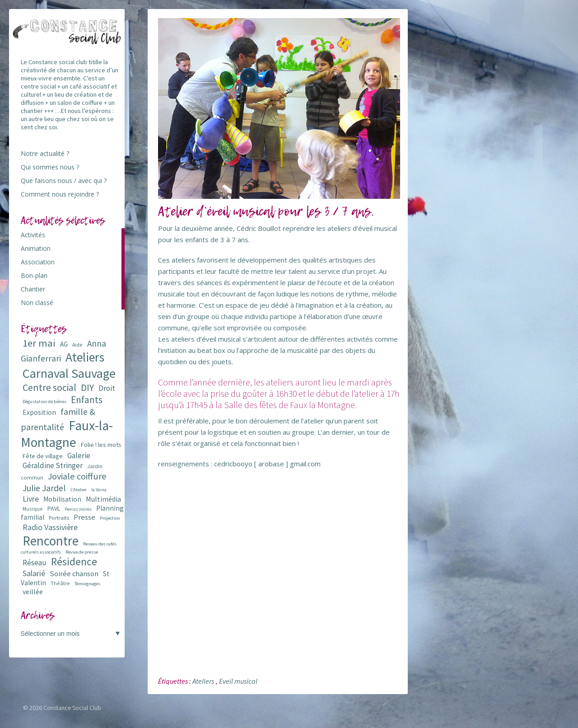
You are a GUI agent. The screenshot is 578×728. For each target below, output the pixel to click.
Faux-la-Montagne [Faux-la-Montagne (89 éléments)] (67, 434)
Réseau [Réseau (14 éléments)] (35, 563)
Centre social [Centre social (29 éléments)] (49, 387)
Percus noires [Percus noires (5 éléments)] (78, 509)
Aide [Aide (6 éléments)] (77, 345)
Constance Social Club (72, 708)
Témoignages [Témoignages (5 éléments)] (87, 584)
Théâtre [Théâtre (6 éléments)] (60, 583)
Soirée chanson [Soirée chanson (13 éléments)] (74, 574)
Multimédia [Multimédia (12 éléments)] (103, 499)
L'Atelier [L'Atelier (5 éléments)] (79, 490)
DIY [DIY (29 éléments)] (87, 387)
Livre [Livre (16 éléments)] (31, 499)
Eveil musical (238, 681)
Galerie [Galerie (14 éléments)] (79, 456)
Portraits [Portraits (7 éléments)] (59, 518)
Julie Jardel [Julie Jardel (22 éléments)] (44, 488)
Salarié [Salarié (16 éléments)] (34, 573)
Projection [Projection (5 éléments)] (110, 518)
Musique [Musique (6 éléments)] (33, 509)
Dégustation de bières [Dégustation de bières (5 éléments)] (44, 402)
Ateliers (203, 681)
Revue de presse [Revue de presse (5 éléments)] (82, 552)
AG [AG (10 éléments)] (64, 344)
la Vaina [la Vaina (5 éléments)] (99, 490)
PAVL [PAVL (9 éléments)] (54, 508)
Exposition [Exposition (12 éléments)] (39, 412)
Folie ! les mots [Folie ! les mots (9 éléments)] (101, 445)
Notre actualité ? (45, 153)
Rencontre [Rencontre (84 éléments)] (51, 541)
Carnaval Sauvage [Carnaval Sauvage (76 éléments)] (69, 373)
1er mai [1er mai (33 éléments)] (39, 343)
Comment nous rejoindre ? (60, 194)
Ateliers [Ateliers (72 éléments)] (85, 357)
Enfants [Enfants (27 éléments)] (87, 400)
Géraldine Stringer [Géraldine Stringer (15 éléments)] (53, 465)
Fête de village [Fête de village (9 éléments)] (43, 456)
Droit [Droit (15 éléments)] (107, 388)
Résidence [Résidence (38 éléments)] (74, 561)
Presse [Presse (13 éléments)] (84, 517)
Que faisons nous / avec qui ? (64, 181)
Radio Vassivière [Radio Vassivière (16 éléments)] (50, 527)
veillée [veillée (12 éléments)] (33, 592)
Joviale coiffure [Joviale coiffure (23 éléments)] (77, 476)
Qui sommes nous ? (50, 167)
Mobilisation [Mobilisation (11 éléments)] (62, 499)
